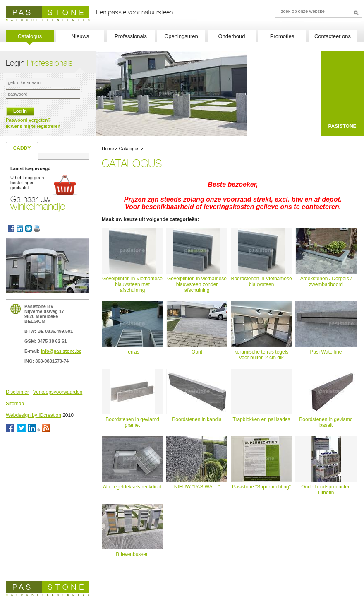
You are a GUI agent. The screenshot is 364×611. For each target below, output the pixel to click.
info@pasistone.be (61, 351)
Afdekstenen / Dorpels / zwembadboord (326, 281)
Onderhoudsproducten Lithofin (326, 490)
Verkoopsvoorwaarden (58, 392)
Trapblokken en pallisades (262, 419)
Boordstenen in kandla (197, 419)
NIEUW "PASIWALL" (197, 487)
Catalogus (30, 36)
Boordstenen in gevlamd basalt (326, 422)
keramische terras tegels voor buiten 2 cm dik (262, 355)
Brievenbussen (132, 554)
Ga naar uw (38, 203)
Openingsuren (181, 36)
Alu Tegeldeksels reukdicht (132, 487)
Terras (132, 352)
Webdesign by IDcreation (34, 415)
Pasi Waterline (326, 352)
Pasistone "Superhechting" (261, 487)
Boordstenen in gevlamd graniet (132, 422)
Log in (20, 111)
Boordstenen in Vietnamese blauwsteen (261, 281)
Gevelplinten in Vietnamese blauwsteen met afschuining (132, 284)
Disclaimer (17, 392)
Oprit (197, 352)
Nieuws (80, 36)
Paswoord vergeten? (28, 120)
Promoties (282, 36)
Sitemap (15, 404)
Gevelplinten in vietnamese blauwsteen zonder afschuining (197, 284)
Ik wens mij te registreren (33, 126)
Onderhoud (231, 36)
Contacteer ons (333, 36)
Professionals (131, 36)
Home (108, 149)
